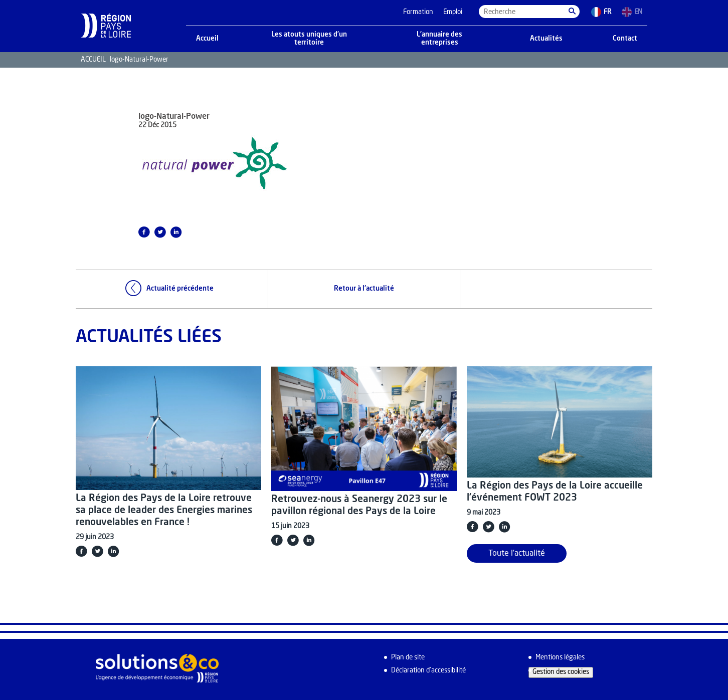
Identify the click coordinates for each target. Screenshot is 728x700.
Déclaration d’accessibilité (428, 671)
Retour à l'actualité (364, 289)
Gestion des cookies (561, 672)
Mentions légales (560, 658)
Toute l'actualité (517, 554)
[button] (572, 12)
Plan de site (408, 658)
